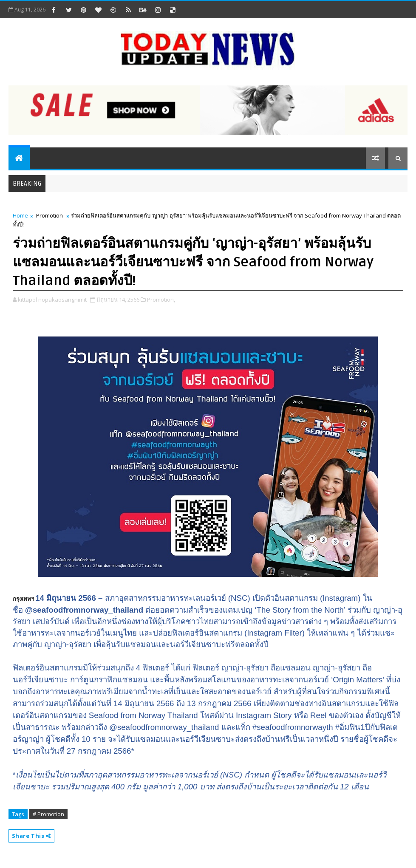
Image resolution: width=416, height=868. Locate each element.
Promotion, (161, 300)
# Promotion (48, 814)
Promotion (50, 215)
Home (20, 215)
